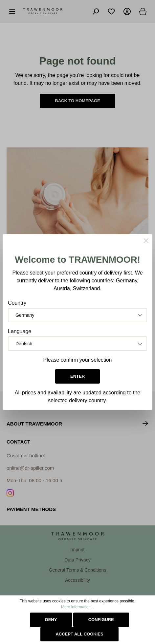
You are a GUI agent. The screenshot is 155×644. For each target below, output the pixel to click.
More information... (77, 607)
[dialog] (77, 322)
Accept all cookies (79, 634)
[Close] (146, 241)
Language (20, 331)
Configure (101, 620)
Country (17, 303)
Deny (51, 620)
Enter (77, 376)
